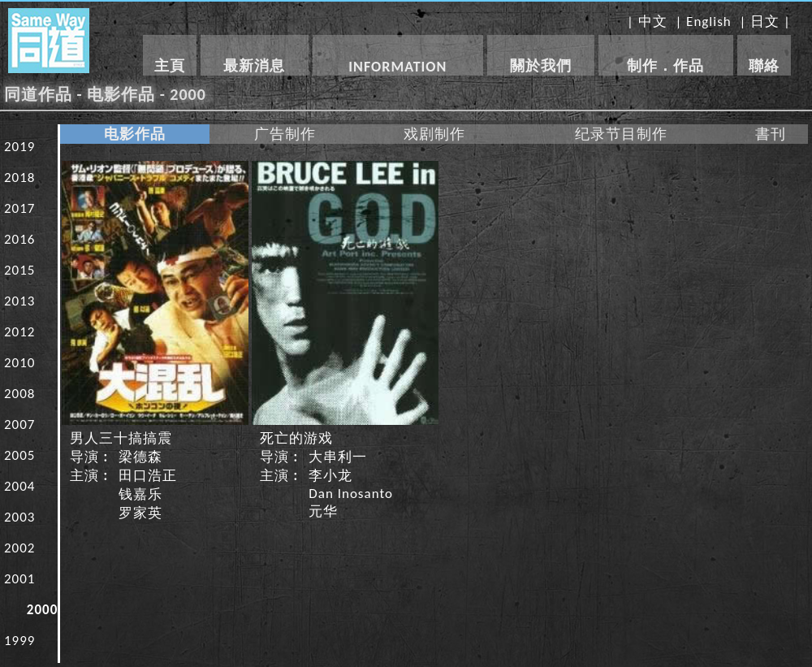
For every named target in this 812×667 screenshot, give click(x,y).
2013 (19, 301)
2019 (19, 147)
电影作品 (135, 134)
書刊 (771, 134)
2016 (19, 239)
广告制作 (285, 134)
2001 (19, 579)
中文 (653, 22)
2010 (19, 363)
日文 (765, 22)
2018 (19, 178)
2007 (19, 424)
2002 (19, 548)
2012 (19, 332)
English (709, 22)
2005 (19, 455)
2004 (19, 486)
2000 (42, 610)
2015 (19, 270)
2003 (19, 517)
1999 (19, 641)
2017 (19, 208)
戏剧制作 (434, 134)
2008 (19, 394)
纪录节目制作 (621, 134)
